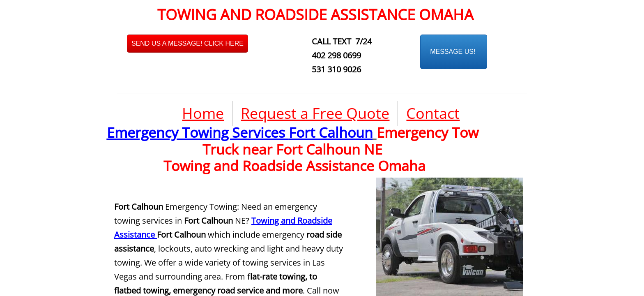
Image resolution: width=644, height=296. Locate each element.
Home (203, 113)
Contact (433, 113)
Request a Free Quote (315, 113)
